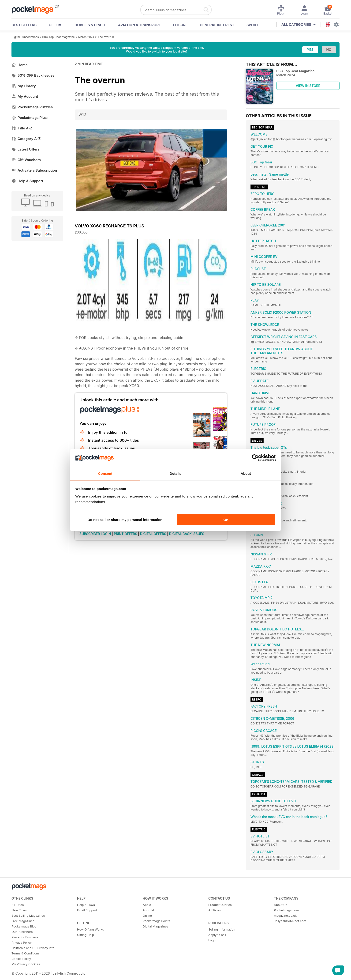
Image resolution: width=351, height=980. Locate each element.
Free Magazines (23, 921)
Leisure (180, 25)
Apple (147, 905)
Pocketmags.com (286, 910)
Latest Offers (26, 149)
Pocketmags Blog (24, 926)
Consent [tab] (105, 473)
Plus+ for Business (25, 937)
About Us (281, 905)
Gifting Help (86, 935)
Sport (252, 25)
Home (20, 65)
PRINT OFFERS (125, 534)
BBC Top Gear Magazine (58, 37)
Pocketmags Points (156, 921)
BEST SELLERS (24, 25)
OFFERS (56, 25)
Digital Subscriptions (25, 37)
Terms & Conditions (26, 953)
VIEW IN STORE (308, 86)
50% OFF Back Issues (33, 75)
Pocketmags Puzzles (32, 107)
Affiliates (215, 910)
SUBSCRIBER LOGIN (95, 534)
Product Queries (220, 905)
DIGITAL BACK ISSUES (187, 534)
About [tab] (246, 473)
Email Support (87, 910)
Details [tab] (175, 473)
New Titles (19, 910)
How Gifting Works (90, 929)
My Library (24, 86)
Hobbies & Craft (90, 25)
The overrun (106, 37)
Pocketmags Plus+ (30, 118)
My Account (25, 96)
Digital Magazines (155, 926)
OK (226, 520)
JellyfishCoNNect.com (290, 921)
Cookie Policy (21, 959)
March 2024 (86, 37)
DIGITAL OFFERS (153, 534)
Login (212, 940)
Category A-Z (26, 139)
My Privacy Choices (26, 964)
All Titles (18, 905)
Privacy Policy (22, 942)
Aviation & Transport (140, 25)
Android (148, 910)
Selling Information (222, 929)
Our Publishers (22, 932)
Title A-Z (22, 128)
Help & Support (27, 181)
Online (147, 916)
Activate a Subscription (34, 170)
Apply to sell (217, 935)
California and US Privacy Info (33, 948)
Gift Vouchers (26, 160)
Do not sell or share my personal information (125, 520)
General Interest (217, 25)
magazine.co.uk (285, 916)
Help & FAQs (86, 905)
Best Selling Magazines (28, 916)
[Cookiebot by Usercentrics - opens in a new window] (255, 458)
